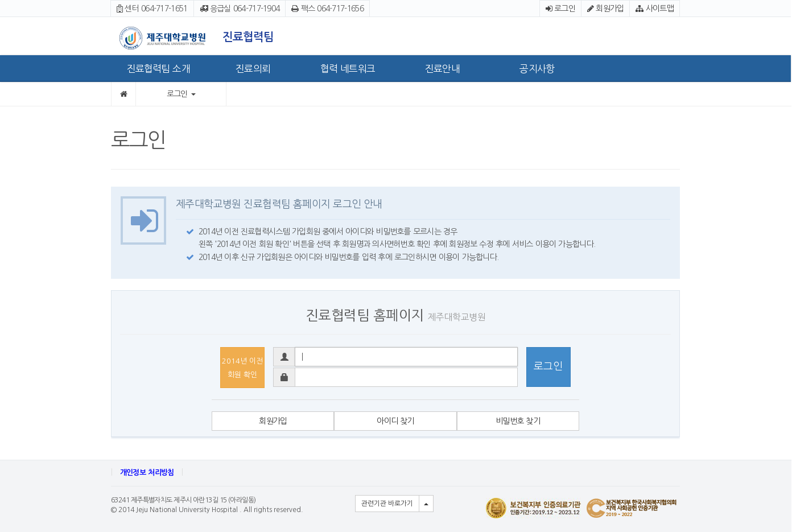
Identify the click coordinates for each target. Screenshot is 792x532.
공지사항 (537, 69)
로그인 (560, 9)
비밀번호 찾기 (518, 421)
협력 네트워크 (348, 69)
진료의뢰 (253, 69)
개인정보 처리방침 (147, 473)
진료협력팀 (248, 37)
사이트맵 (655, 9)
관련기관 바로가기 (387, 504)
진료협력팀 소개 (158, 69)
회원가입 (606, 9)
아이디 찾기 (395, 421)
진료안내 (442, 69)
